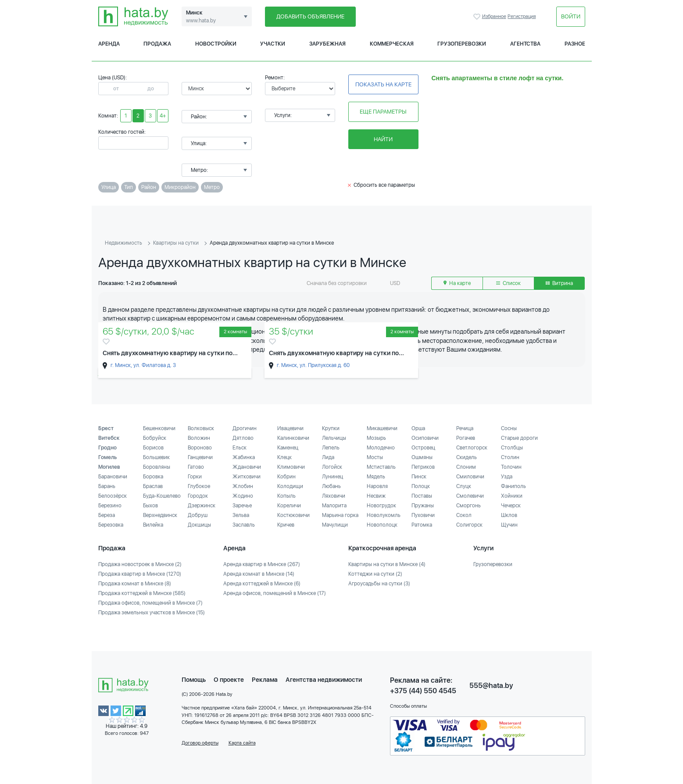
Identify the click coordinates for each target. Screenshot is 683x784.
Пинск (419, 477)
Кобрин (286, 477)
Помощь (194, 680)
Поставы (422, 496)
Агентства (525, 44)
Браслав (153, 486)
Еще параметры (383, 112)
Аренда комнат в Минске (259, 574)
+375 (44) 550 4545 (423, 691)
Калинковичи (293, 438)
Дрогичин (245, 428)
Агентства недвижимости (324, 680)
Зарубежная (327, 44)
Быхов (150, 506)
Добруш (198, 515)
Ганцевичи (200, 457)
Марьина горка (340, 515)
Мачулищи (335, 525)
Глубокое (199, 486)
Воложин (199, 438)
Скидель (467, 457)
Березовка (111, 525)
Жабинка (244, 457)
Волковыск (201, 428)
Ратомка (422, 525)
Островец (423, 448)
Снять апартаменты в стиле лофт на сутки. (498, 78)
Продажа (157, 44)
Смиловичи (470, 477)
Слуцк (464, 486)
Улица (109, 187)
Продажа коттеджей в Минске (142, 593)
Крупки (331, 428)
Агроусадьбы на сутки (379, 584)
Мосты (375, 457)
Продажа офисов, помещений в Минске (150, 603)
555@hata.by (491, 686)
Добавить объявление (310, 16)
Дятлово (243, 438)
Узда (507, 477)
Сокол (464, 515)
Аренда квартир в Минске (262, 564)
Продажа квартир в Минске (140, 574)
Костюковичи (293, 515)
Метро (212, 187)
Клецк (284, 457)
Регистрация (522, 16)
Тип (129, 187)
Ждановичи (247, 467)
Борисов (153, 448)
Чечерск (511, 506)
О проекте (229, 680)
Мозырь (376, 438)
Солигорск (469, 525)
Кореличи (289, 506)
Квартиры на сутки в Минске (387, 564)
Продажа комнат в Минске (135, 584)
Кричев (286, 525)
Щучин (509, 525)
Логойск (332, 467)
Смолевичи (470, 496)
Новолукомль (384, 515)
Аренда (109, 44)
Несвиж (376, 496)
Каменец (288, 448)
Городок (198, 496)
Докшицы (199, 525)
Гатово (196, 467)
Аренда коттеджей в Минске (262, 584)
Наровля (377, 486)
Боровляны (157, 467)
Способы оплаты (408, 706)
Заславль (244, 525)
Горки (195, 477)
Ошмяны (422, 457)
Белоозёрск (113, 496)
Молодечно (381, 448)
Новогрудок (381, 506)
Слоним (466, 467)
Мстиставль (381, 467)
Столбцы (512, 448)
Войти (571, 16)
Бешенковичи (159, 428)
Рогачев (466, 438)
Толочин (511, 467)
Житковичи (247, 477)
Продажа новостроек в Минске (140, 564)
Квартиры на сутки (176, 243)
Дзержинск (202, 506)
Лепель (331, 448)
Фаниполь (513, 486)
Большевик (156, 457)
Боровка (153, 477)
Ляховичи (334, 496)
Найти (383, 139)
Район (149, 187)
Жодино (243, 496)
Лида (328, 457)
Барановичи (113, 477)
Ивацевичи (290, 428)
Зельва (241, 515)
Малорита (334, 506)
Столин (510, 457)
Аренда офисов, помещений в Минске (275, 593)
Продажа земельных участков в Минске (152, 613)
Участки (273, 44)
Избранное (478, 17)
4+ (163, 116)
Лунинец (333, 477)
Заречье (242, 506)
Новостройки (216, 44)
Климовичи (291, 467)
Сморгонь (468, 506)
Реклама (265, 680)
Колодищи (290, 486)
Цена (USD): (113, 78)
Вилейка (153, 525)
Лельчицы (334, 438)
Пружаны (423, 506)
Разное (575, 44)
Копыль (286, 496)
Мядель (376, 477)
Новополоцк (382, 525)
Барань (107, 486)
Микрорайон (180, 187)
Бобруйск (155, 438)
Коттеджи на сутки (375, 574)
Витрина (559, 283)
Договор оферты (200, 743)
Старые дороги (519, 438)
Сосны (509, 428)
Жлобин (243, 486)
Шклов (509, 515)
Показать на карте (383, 84)
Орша (418, 428)
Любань (331, 486)
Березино (110, 506)
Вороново (200, 448)
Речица (465, 428)
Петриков (423, 467)
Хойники (512, 496)
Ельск (240, 448)
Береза (107, 515)
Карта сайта (242, 743)
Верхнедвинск (160, 515)
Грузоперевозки (462, 44)
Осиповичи (425, 438)
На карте (457, 283)
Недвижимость (123, 243)
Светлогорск (472, 448)
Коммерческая (392, 44)
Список (508, 283)
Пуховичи (423, 515)
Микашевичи (382, 428)
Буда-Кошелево (162, 496)
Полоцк (421, 486)
